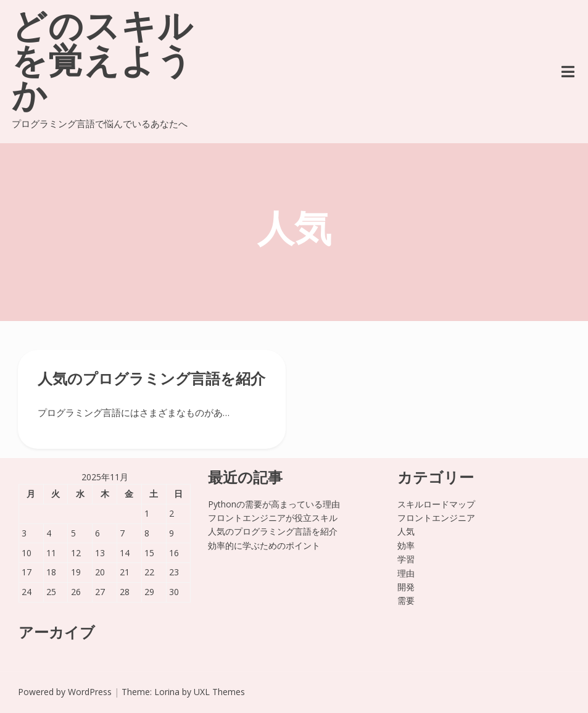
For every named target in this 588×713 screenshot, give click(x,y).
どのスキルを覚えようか (103, 64)
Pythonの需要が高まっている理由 (274, 504)
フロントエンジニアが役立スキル (273, 518)
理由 (406, 573)
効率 (406, 545)
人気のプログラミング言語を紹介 (151, 380)
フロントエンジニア (436, 518)
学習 (406, 559)
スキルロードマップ (436, 504)
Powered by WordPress (65, 692)
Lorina (167, 692)
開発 (406, 587)
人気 (406, 531)
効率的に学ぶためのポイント (264, 545)
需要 (406, 600)
